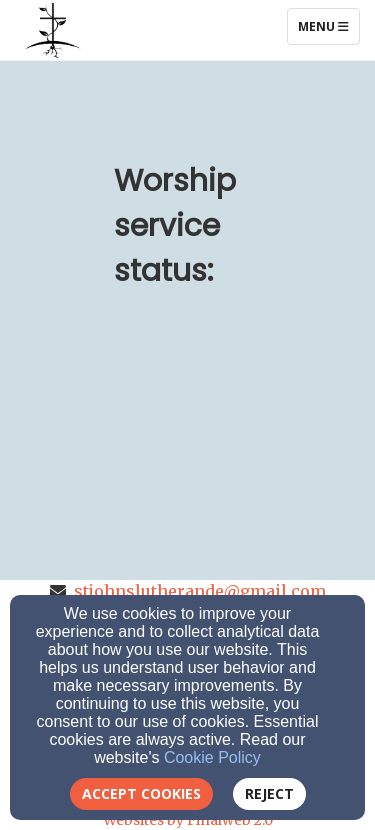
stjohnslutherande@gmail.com (200, 591)
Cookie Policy (212, 757)
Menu (328, 26)
